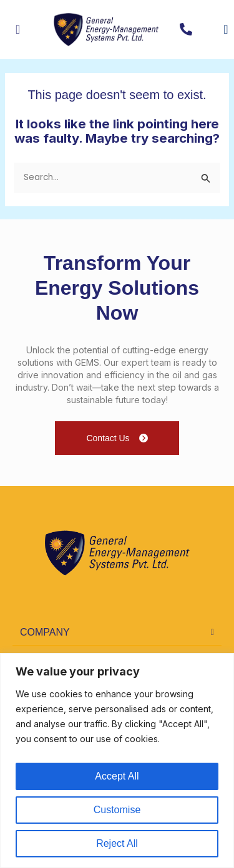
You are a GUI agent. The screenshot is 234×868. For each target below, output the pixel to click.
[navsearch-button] (216, 29)
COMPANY (45, 632)
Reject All (117, 843)
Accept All (117, 776)
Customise (117, 810)
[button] (117, 633)
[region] (117, 761)
